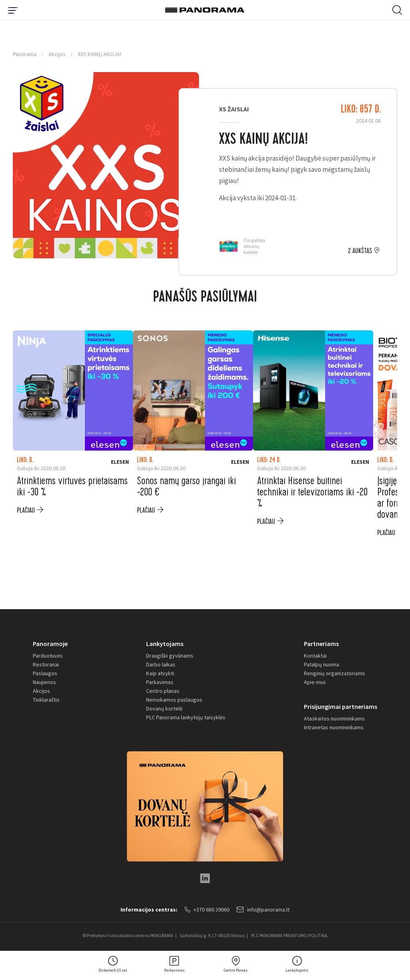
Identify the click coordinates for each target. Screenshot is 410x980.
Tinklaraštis (46, 700)
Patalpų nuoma (322, 664)
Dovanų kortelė (164, 708)
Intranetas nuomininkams (334, 727)
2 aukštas (360, 251)
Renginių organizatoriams (335, 673)
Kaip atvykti (160, 673)
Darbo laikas (161, 664)
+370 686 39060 (207, 910)
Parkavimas (160, 682)
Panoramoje (50, 644)
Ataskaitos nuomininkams (334, 718)
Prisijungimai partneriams (341, 706)
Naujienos (44, 682)
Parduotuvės (48, 656)
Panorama (25, 54)
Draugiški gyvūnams (170, 656)
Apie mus (315, 682)
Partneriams (321, 644)
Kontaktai (315, 656)
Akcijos (57, 54)
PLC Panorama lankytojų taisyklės (186, 717)
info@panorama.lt (263, 910)
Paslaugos (45, 673)
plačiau (26, 510)
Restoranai (46, 664)
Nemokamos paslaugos (174, 700)
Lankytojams (165, 644)
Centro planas (163, 691)
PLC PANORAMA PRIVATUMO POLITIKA (289, 935)
